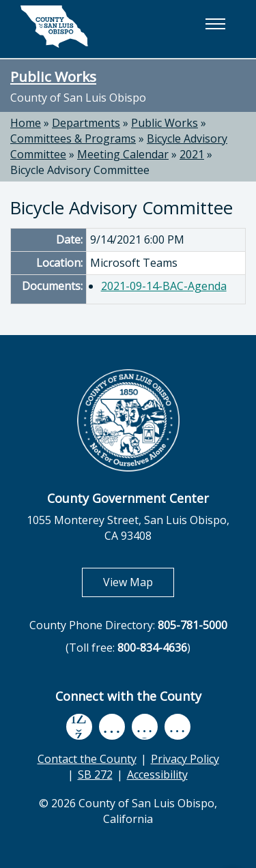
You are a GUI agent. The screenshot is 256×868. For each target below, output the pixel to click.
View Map (139, 582)
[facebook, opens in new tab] (79, 727)
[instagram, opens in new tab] (177, 726)
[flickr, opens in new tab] (145, 726)
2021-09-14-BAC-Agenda (164, 286)
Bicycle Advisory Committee (80, 170)
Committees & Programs (73, 139)
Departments (86, 123)
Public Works (53, 76)
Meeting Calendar (123, 154)
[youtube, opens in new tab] (112, 727)
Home (26, 123)
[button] (215, 24)
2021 (192, 154)
